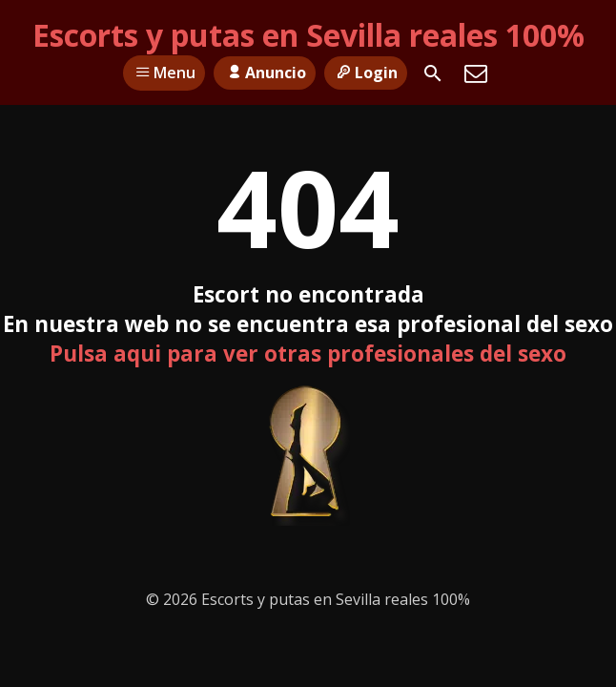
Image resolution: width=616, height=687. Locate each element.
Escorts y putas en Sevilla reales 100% (308, 35)
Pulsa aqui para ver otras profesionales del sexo (308, 354)
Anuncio (264, 73)
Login (366, 73)
